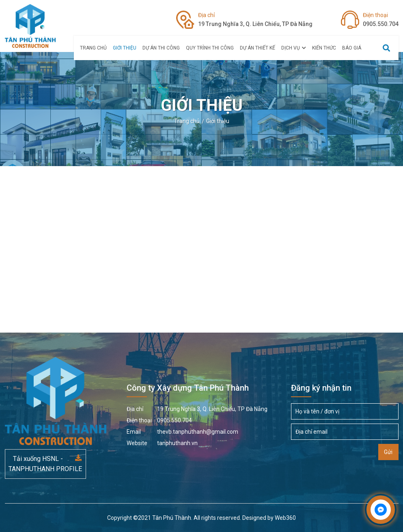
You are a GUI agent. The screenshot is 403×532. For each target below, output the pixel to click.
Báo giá (352, 48)
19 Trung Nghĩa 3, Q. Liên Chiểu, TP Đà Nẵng (255, 19)
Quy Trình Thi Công (210, 48)
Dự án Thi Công (161, 48)
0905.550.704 (381, 19)
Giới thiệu (125, 48)
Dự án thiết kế (258, 48)
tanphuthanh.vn (162, 443)
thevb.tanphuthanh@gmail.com (182, 432)
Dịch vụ (294, 48)
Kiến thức (324, 48)
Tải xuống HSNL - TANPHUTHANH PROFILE (45, 464)
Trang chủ (93, 48)
